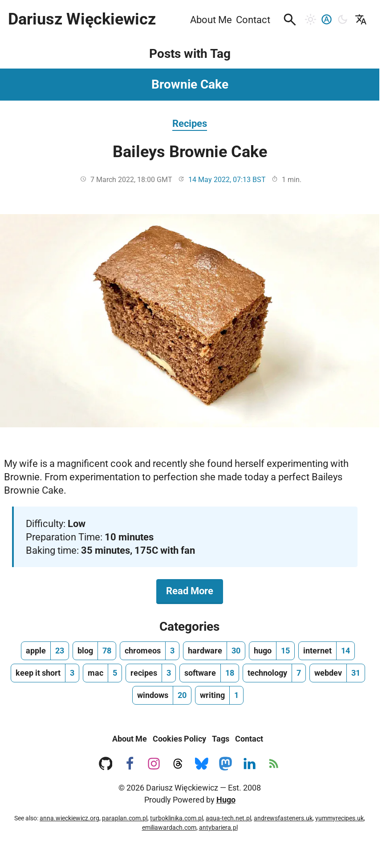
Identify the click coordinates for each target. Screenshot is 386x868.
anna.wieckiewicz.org (69, 818)
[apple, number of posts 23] (45, 651)
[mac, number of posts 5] (102, 673)
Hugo (226, 800)
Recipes (190, 123)
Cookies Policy (179, 739)
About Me (130, 739)
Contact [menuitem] (253, 20)
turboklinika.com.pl (177, 818)
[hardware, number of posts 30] (214, 651)
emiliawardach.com (169, 827)
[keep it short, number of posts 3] (45, 673)
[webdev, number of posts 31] (337, 673)
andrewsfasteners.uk (283, 818)
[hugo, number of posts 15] (272, 651)
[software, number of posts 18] (209, 673)
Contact (249, 739)
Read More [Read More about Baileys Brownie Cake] (195, 590)
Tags (221, 739)
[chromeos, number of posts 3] (150, 651)
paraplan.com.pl (125, 818)
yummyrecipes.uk (339, 818)
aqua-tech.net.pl (228, 818)
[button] (290, 20)
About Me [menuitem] (211, 20)
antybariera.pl (218, 827)
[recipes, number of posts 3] (151, 673)
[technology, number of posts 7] (274, 673)
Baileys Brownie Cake (190, 152)
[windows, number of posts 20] (162, 695)
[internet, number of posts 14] (327, 651)
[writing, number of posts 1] (219, 695)
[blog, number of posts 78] (94, 651)
